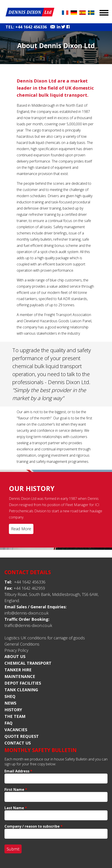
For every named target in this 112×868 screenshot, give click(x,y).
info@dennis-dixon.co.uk (26, 613)
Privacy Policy (16, 650)
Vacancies (16, 730)
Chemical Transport (28, 663)
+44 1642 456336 (25, 582)
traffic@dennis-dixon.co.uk (28, 625)
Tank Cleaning (21, 690)
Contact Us (18, 743)
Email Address (18, 771)
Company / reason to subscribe (34, 826)
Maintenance (20, 676)
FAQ (8, 723)
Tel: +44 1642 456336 (26, 27)
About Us (15, 656)
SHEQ (10, 696)
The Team (15, 716)
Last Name (16, 808)
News (10, 703)
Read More (21, 529)
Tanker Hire (18, 670)
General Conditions (22, 644)
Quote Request (22, 736)
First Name (16, 789)
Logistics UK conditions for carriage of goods (45, 638)
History (13, 710)
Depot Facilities (23, 683)
